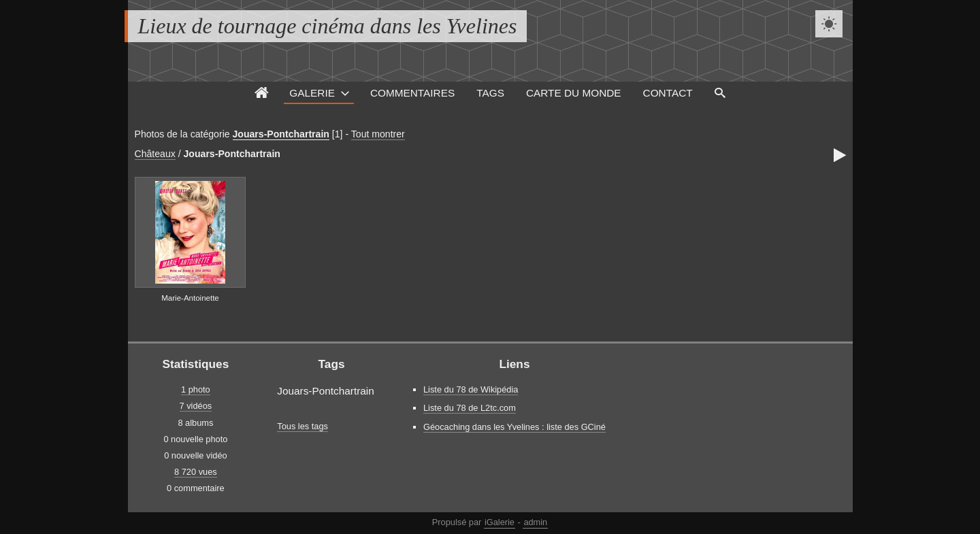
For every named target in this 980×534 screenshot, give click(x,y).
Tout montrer (378, 134)
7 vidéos (196, 406)
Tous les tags (303, 426)
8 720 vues (196, 472)
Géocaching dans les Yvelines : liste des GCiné (514, 427)
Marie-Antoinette (190, 298)
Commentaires (412, 93)
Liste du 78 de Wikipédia (471, 389)
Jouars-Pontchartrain (281, 134)
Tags (490, 93)
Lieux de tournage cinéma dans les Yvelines (328, 26)
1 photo (196, 389)
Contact (668, 93)
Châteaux (155, 154)
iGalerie (500, 522)
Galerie (312, 93)
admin (535, 522)
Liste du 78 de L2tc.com (470, 408)
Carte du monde (574, 93)
